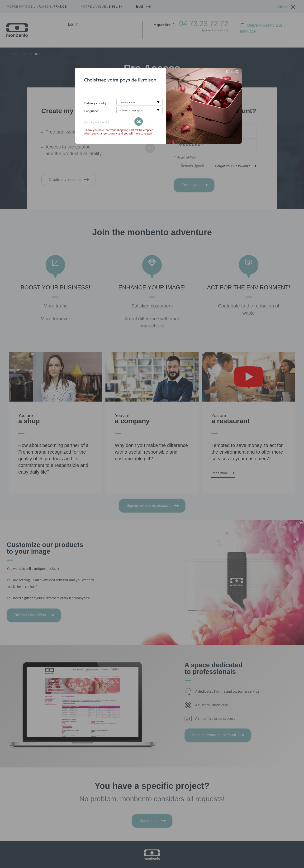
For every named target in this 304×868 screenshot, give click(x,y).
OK (139, 122)
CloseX (232, 72)
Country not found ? (97, 122)
